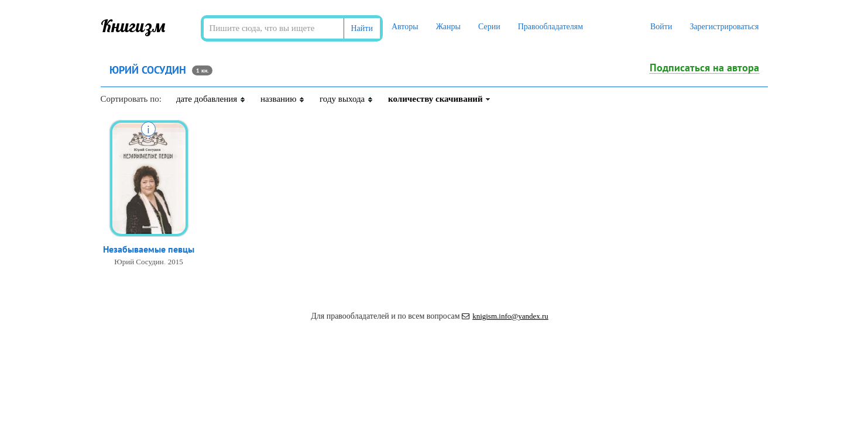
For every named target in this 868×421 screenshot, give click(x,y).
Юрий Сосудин (139, 262)
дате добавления (211, 99)
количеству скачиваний (440, 99)
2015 (176, 262)
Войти (661, 27)
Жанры (448, 27)
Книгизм (133, 26)
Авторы (405, 27)
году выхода (346, 99)
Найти (362, 28)
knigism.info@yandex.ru (505, 316)
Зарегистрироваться (724, 27)
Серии (489, 27)
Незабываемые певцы (149, 249)
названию (283, 99)
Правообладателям (550, 27)
